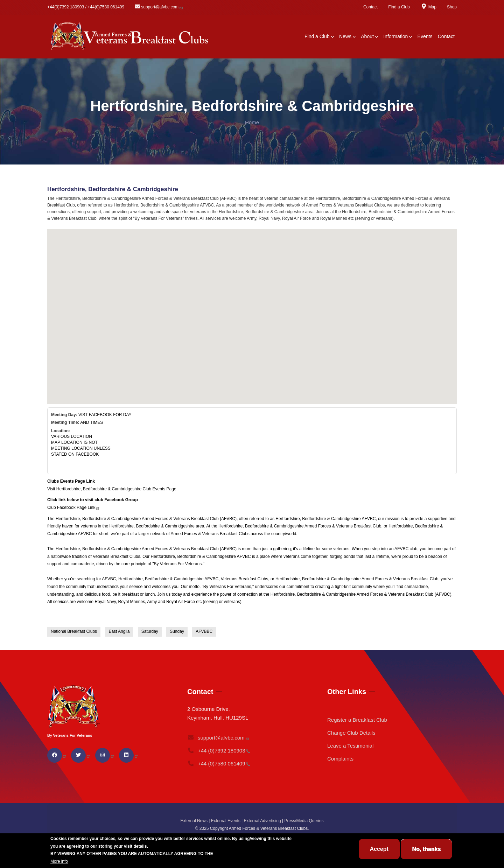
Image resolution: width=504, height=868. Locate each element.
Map (428, 7)
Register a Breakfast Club (357, 720)
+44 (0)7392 (219, 751)
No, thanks (426, 849)
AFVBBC (204, 631)
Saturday (150, 631)
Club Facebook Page (74, 507)
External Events (226, 821)
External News (194, 821)
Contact (370, 7)
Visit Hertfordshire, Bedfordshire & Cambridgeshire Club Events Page (112, 489)
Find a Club (399, 7)
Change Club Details (351, 733)
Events (425, 36)
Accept (379, 849)
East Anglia (119, 631)
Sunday (177, 631)
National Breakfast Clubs (74, 631)
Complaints (340, 759)
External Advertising (262, 821)
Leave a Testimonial (350, 746)
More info (59, 861)
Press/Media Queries (304, 821)
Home (252, 122)
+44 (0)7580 (219, 764)
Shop (452, 7)
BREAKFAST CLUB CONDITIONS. (248, 854)
